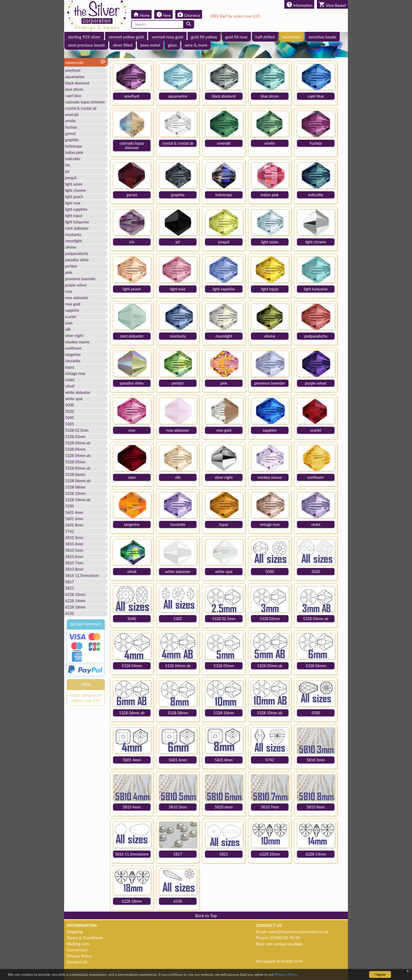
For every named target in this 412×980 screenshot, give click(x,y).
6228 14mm (75, 601)
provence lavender (80, 279)
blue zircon (74, 89)
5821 (69, 588)
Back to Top (206, 915)
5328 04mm (75, 449)
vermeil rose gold (167, 37)
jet (67, 171)
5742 (69, 531)
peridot (71, 266)
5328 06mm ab (78, 481)
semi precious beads (86, 45)
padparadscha (77, 253)
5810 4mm (74, 544)
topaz (70, 367)
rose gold (73, 304)
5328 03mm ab (78, 443)
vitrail (70, 386)
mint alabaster (77, 228)
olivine (71, 247)
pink (69, 272)
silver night (74, 336)
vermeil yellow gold (126, 37)
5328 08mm (75, 487)
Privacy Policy (79, 956)
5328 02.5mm (77, 430)
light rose (73, 203)
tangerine (73, 355)
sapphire (72, 310)
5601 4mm (74, 512)
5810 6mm (74, 557)
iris (68, 165)
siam (69, 323)
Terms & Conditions (85, 938)
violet (70, 380)
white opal (74, 399)
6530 (69, 613)
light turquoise (77, 222)
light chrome (76, 190)
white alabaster (78, 392)
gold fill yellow (204, 37)
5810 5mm (74, 550)
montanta (73, 235)
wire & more (196, 45)
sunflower (73, 348)
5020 (69, 411)
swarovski (292, 37)
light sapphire (76, 209)
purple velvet (76, 285)
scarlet (71, 317)
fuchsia (71, 127)
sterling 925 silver (84, 37)
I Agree (380, 974)
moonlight (74, 241)
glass (172, 45)
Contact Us (77, 962)
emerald (72, 115)
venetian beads (322, 37)
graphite (72, 140)
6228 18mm (75, 607)
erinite (71, 121)
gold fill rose (236, 37)
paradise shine (77, 260)
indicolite (73, 159)
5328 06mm (75, 474)
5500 (69, 506)
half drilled (265, 37)
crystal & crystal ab (81, 108)
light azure (74, 184)
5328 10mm (75, 493)
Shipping (75, 931)
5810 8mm (74, 569)
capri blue (73, 96)
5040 (69, 418)
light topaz (74, 216)
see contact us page (284, 944)
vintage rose (75, 373)
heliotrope (74, 146)
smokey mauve (77, 342)
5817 (69, 582)
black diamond (77, 83)
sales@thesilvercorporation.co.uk (298, 931)
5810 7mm (74, 563)
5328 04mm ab (78, 456)
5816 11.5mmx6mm (82, 576)
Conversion (77, 950)
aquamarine (75, 77)
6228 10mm (75, 594)
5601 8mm (74, 525)
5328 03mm (75, 437)
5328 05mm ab (78, 468)
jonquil (71, 178)
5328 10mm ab (78, 500)
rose (69, 291)
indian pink (74, 152)
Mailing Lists (78, 944)
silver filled (123, 45)
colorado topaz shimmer (85, 102)
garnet (71, 134)
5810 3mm (74, 538)
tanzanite (73, 361)
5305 (69, 424)
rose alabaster (77, 298)
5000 (69, 405)
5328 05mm (75, 462)
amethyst (73, 70)
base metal (150, 45)
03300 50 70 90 (285, 938)
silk (68, 329)
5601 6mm (74, 519)
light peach (74, 197)
